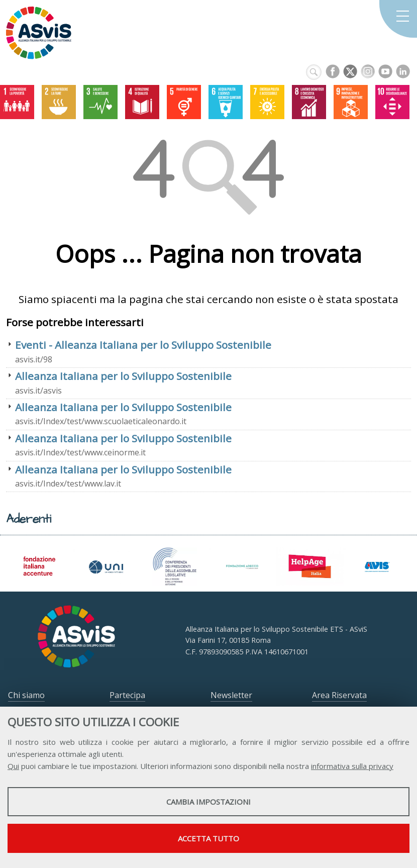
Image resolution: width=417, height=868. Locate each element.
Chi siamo (26, 695)
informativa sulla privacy (352, 766)
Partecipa (127, 695)
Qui (13, 766)
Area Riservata (339, 695)
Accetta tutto (208, 838)
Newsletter (231, 695)
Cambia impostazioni (208, 802)
